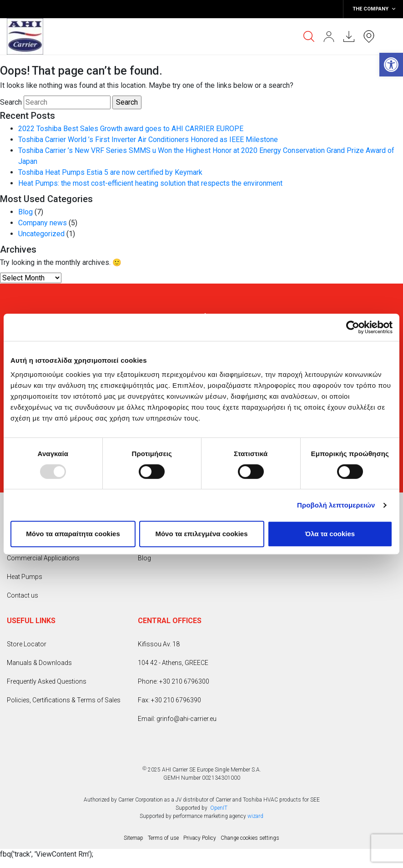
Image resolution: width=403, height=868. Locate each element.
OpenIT (219, 808)
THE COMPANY (374, 9)
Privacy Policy (200, 838)
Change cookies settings (250, 838)
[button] (391, 65)
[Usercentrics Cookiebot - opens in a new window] (353, 327)
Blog (25, 212)
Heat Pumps (25, 577)
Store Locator (27, 644)
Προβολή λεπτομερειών (336, 505)
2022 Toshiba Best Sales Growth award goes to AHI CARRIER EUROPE (131, 129)
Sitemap (133, 838)
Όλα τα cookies (330, 534)
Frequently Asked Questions (47, 681)
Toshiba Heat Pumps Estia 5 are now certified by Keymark (110, 172)
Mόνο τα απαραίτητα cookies (73, 534)
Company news (43, 223)
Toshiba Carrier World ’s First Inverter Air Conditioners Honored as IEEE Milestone (148, 140)
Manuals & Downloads (39, 663)
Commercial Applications (43, 558)
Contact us (23, 595)
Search (11, 102)
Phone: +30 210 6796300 (174, 681)
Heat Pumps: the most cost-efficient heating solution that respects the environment (150, 183)
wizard (255, 816)
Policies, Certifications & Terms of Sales (64, 700)
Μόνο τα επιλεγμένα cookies (201, 534)
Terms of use (163, 838)
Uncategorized (41, 234)
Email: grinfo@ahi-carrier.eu (177, 719)
